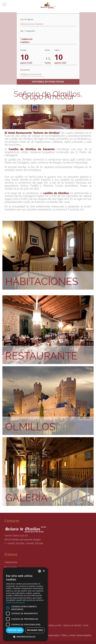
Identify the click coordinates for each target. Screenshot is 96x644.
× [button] (44, 571)
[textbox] (49, 24)
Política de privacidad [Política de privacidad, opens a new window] (15, 603)
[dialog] (25, 604)
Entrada (23, 50)
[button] (25, 637)
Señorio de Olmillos (72, 625)
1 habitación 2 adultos (48, 39)
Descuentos (25, 70)
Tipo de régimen (27, 19)
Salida (57, 50)
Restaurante (11, 567)
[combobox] (49, 39)
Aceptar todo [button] (15, 630)
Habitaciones (11, 562)
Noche (47, 50)
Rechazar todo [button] (35, 630)
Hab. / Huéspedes (28, 31)
